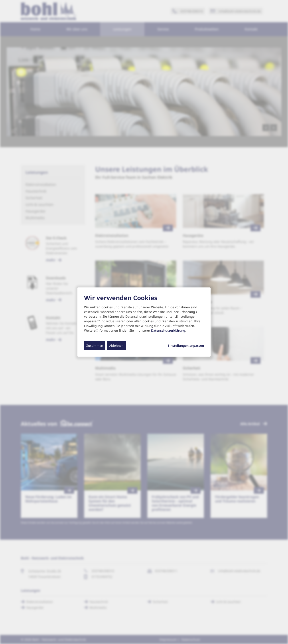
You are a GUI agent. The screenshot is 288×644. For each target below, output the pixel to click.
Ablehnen (116, 346)
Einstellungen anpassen (186, 346)
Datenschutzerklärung (168, 330)
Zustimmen (95, 346)
